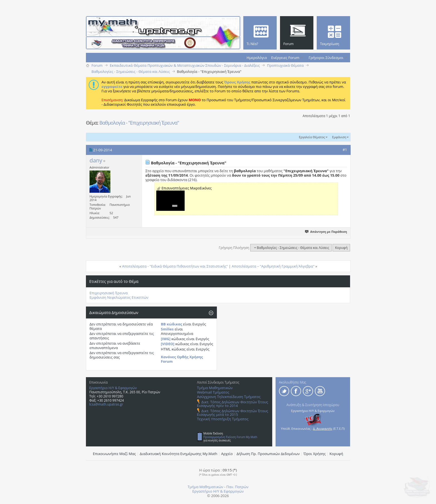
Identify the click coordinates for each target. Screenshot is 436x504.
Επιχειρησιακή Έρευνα (109, 293)
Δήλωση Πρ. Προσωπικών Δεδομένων (268, 454)
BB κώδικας (172, 324)
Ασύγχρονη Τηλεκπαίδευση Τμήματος (229, 397)
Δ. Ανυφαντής (323, 428)
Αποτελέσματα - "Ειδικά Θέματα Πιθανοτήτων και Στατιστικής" (175, 266)
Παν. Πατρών (237, 487)
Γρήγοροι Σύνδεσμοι (326, 58)
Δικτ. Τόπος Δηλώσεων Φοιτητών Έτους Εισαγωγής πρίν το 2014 (233, 404)
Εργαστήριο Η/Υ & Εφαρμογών (113, 388)
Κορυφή (341, 248)
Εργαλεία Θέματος (312, 137)
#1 (345, 150)
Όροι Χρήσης (315, 454)
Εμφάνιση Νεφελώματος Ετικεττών (119, 297)
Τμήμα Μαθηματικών (215, 388)
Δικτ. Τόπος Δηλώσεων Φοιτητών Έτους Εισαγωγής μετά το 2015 (233, 413)
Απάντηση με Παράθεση (326, 232)
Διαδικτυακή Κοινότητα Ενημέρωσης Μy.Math (179, 454)
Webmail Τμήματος (213, 392)
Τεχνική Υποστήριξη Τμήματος (223, 419)
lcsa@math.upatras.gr (106, 404)
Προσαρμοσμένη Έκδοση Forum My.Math (231, 437)
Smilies (167, 329)
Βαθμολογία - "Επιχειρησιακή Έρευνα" (139, 123)
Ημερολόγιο (257, 58)
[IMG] (166, 339)
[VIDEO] (168, 344)
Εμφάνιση (339, 137)
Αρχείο (227, 454)
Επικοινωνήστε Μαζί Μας (114, 454)
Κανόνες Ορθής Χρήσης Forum (182, 359)
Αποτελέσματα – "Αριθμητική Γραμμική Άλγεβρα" (273, 266)
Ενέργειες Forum (285, 58)
